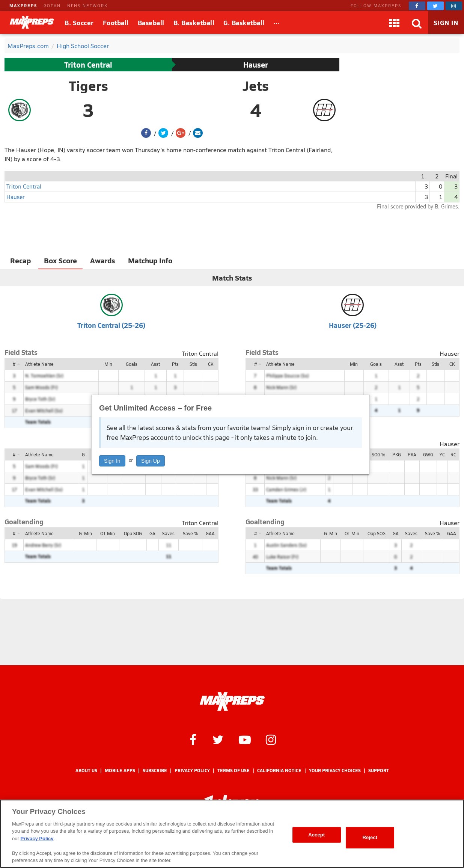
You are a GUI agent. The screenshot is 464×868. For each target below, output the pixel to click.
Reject (370, 837)
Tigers (88, 86)
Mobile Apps (120, 771)
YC (442, 454)
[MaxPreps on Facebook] (417, 6)
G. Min (85, 533)
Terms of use (234, 771)
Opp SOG (133, 533)
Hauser (256, 65)
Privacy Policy (192, 771)
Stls (193, 364)
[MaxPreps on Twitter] (435, 6)
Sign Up (151, 461)
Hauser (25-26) (353, 325)
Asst (155, 364)
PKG (397, 454)
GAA (210, 533)
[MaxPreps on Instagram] (454, 6)
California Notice (279, 771)
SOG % (378, 454)
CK (211, 364)
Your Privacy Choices (335, 771)
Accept (316, 835)
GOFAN (52, 5)
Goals (132, 364)
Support (379, 771)
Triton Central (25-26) (111, 325)
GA (152, 533)
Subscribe (155, 771)
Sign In (112, 461)
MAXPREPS (23, 5)
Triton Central (88, 65)
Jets (256, 86)
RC (453, 454)
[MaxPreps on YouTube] (245, 739)
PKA (412, 454)
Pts (175, 364)
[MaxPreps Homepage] (232, 702)
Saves (168, 533)
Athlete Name (39, 364)
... (277, 21)
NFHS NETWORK (87, 5)
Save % (190, 533)
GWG (428, 454)
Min (108, 364)
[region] (232, 834)
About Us (86, 771)
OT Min (108, 533)
